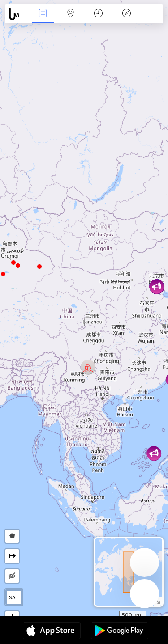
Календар (98, 14)
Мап (71, 14)
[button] (13, 263)
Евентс (43, 14)
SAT (14, 597)
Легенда (126, 14)
